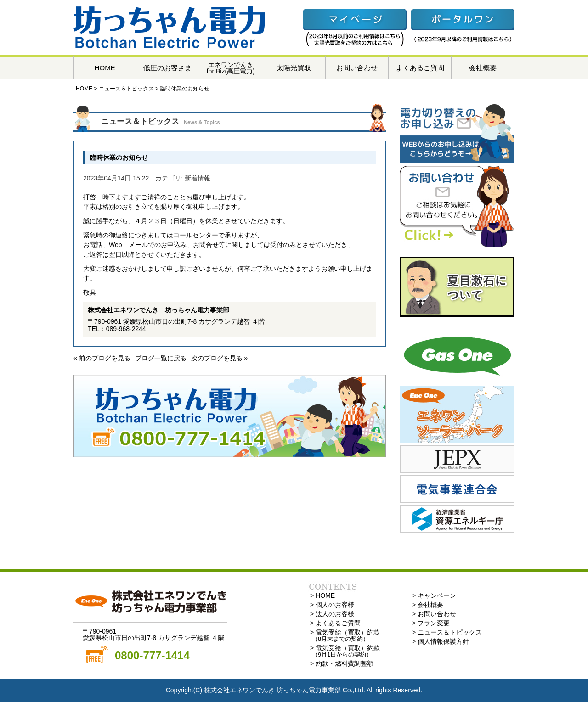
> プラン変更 (431, 623)
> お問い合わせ (434, 614)
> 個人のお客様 (332, 605)
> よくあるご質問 (335, 623)
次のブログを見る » (220, 358)
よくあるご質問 (420, 68)
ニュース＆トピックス (126, 89)
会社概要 (483, 68)
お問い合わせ (357, 68)
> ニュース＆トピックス (447, 632)
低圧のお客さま (167, 68)
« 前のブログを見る (102, 358)
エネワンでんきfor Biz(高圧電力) (231, 68)
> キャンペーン (434, 595)
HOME (105, 68)
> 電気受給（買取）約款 (345, 635)
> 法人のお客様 (332, 614)
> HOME (322, 595)
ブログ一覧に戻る (161, 358)
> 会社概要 (428, 605)
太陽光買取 (294, 68)
